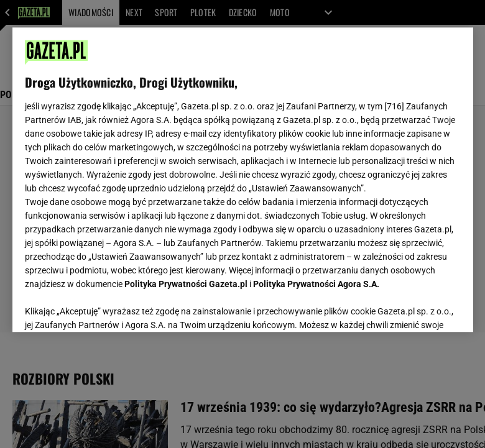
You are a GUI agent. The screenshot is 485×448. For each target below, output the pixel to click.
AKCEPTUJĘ (418, 308)
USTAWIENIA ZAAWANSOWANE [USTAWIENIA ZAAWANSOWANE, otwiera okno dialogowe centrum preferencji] (106, 307)
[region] (243, 180)
